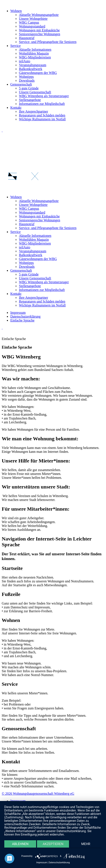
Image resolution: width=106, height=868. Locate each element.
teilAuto (25, 61)
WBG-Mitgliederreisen (35, 57)
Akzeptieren (53, 844)
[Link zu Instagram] (2, 130)
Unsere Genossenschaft (35, 92)
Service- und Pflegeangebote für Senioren (48, 42)
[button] (53, 160)
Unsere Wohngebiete (33, 19)
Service (15, 46)
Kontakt (16, 108)
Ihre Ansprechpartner (34, 111)
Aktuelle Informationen (35, 50)
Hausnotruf (27, 38)
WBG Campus (29, 22)
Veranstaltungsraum (33, 65)
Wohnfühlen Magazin (34, 53)
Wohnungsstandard (32, 26)
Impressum (42, 863)
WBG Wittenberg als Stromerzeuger (44, 96)
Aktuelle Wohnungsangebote (39, 15)
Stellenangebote (30, 100)
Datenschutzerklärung (59, 863)
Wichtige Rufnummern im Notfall (42, 119)
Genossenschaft (21, 84)
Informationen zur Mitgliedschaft (42, 104)
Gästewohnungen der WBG (38, 73)
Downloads (27, 80)
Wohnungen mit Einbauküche (39, 30)
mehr (86, 844)
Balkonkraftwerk (31, 69)
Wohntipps (26, 77)
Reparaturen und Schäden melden (42, 115)
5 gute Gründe (29, 88)
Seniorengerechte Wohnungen (40, 34)
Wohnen (16, 11)
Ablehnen (20, 844)
